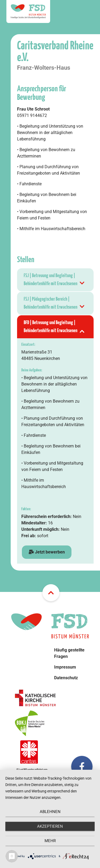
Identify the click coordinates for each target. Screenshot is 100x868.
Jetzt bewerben (47, 552)
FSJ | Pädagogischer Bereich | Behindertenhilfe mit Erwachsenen (55, 304)
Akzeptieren (50, 826)
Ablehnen (50, 812)
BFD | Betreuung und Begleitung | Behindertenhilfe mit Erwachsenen (55, 327)
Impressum (65, 667)
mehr (50, 841)
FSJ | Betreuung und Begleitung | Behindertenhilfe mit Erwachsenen (55, 280)
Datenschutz (66, 678)
